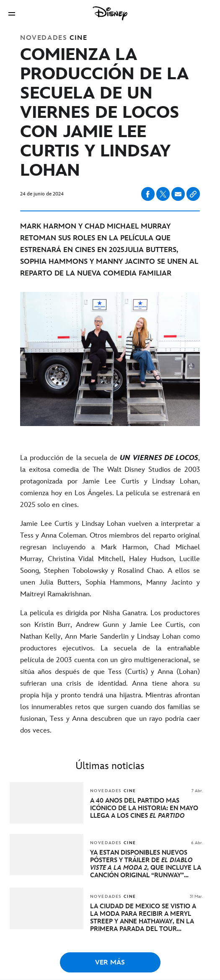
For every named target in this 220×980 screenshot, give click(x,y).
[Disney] (110, 13)
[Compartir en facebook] (148, 194)
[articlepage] (47, 822)
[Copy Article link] (193, 194)
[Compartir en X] (163, 194)
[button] (12, 14)
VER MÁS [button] (110, 963)
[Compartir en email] (178, 194)
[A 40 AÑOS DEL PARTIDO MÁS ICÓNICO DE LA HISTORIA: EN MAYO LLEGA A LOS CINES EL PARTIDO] (146, 808)
